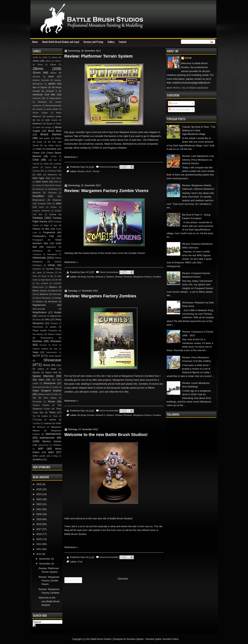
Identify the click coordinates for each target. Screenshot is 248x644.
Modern (110, 277)
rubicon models (40, 349)
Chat (80, 562)
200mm (58, 61)
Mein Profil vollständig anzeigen (188, 88)
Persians (54, 323)
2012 (39, 554)
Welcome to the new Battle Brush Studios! (106, 435)
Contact (123, 42)
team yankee (50, 398)
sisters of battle (47, 369)
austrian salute (54, 116)
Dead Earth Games (53, 185)
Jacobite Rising (54, 269)
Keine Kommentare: (110, 167)
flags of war (51, 225)
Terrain (96, 171)
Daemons (52, 175)
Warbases (41, 427)
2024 (39, 494)
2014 (39, 544)
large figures (46, 280)
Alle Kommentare (179, 110)
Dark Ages (39, 178)
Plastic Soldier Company (45, 330)
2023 (39, 499)
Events (53, 214)
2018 (39, 524)
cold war (53, 160)
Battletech (38, 124)
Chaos (36, 153)
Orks (47, 319)
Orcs (38, 320)
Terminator (37, 402)
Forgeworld (49, 232)
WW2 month (39, 456)
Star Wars (38, 380)
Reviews (128, 277)
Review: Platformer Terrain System (99, 56)
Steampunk (49, 383)
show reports (55, 356)
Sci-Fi (89, 171)
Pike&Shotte (38, 327)
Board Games (51, 134)
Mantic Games (40, 291)
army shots (52, 109)
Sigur (188, 58)
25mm (53, 65)
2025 (39, 489)
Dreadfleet (38, 196)
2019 (39, 519)
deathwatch (53, 189)
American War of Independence (47, 98)
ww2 (51, 452)
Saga (35, 352)
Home (35, 42)
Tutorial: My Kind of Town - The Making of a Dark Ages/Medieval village (199, 131)
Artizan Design (40, 113)
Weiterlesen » (71, 157)
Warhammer (53, 434)
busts (40, 142)
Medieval (44, 294)
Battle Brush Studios (101, 639)
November (45, 564)
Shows (46, 365)
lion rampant (42, 283)
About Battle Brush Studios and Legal (61, 42)
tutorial (53, 420)
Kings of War (47, 276)
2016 (39, 534)
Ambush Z (100, 277)
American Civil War (44, 95)
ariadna (39, 109)
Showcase (52, 360)
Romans (43, 345)
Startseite (123, 579)
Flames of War (41, 229)
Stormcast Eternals (41, 387)
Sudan (56, 387)
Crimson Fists (55, 171)
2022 (39, 504)
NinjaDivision (40, 312)
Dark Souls (42, 182)
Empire (54, 207)
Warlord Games (52, 441)
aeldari (52, 84)
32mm (37, 73)
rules (56, 349)
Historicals (39, 258)
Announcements (54, 106)
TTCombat (37, 420)
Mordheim (53, 301)
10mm (55, 57)
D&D (39, 175)
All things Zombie (86, 277)
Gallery (111, 42)
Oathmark (42, 316)
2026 (39, 484)
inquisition (37, 269)
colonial (36, 164)
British (58, 138)
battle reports (51, 120)
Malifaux (53, 287)
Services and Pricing (93, 42)
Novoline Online (171, 639)
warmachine (43, 445)
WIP (41, 448)
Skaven (36, 372)
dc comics (37, 185)
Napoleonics (39, 305)
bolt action (45, 138)
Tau (34, 398)
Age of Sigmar (40, 87)
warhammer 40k (51, 438)
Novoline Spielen (135, 639)
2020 (39, 514)
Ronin (55, 345)
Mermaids (57, 294)
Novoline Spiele (153, 639)
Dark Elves (56, 178)
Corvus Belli (51, 167)
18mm (48, 61)
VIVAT (58, 423)
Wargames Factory (142, 277)
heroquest (52, 254)
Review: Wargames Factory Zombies (100, 296)
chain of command (46, 149)
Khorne (50, 273)
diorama (37, 193)
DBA (56, 182)
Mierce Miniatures (43, 298)
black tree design (43, 127)
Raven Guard (55, 334)
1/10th (35, 57)
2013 (39, 549)
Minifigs (58, 298)
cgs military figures (53, 145)
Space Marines (43, 376)
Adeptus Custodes (41, 80)
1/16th (45, 57)
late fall (58, 280)
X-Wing (55, 456)
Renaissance (47, 338)
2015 (39, 539)
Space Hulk (51, 372)
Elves (42, 207)
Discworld (52, 193)
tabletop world (44, 394)
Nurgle (58, 312)
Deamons (40, 189)
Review (81, 171)
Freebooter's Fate (43, 236)
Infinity (51, 265)
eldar (59, 203)
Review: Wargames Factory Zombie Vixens (106, 191)
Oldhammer (56, 316)
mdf (34, 294)
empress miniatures (41, 211)
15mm (36, 61)
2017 (39, 529)
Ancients (42, 102)
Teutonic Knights (41, 405)
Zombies (157, 277)
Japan (39, 273)
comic (46, 164)
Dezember (45, 559)
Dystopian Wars (45, 204)
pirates (53, 327)
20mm (40, 65)
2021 (39, 509)
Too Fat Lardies (40, 416)
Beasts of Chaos (54, 124)
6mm (51, 76)
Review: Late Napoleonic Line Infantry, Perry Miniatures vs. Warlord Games (198, 160)
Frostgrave (38, 240)
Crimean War (38, 171)
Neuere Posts (73, 580)
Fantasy (38, 218)
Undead (47, 423)
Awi (38, 120)
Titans (52, 412)
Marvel (55, 291)
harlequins (38, 251)
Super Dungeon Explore (47, 391)
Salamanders (52, 352)
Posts (173, 103)
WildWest (57, 445)
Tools (55, 416)
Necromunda (39, 309)
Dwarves (57, 200)
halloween (51, 247)
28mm (38, 69)
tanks (56, 394)
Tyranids (36, 423)
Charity (54, 156)
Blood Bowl (55, 131)
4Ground (36, 77)
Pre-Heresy (38, 334)
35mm (54, 73)
